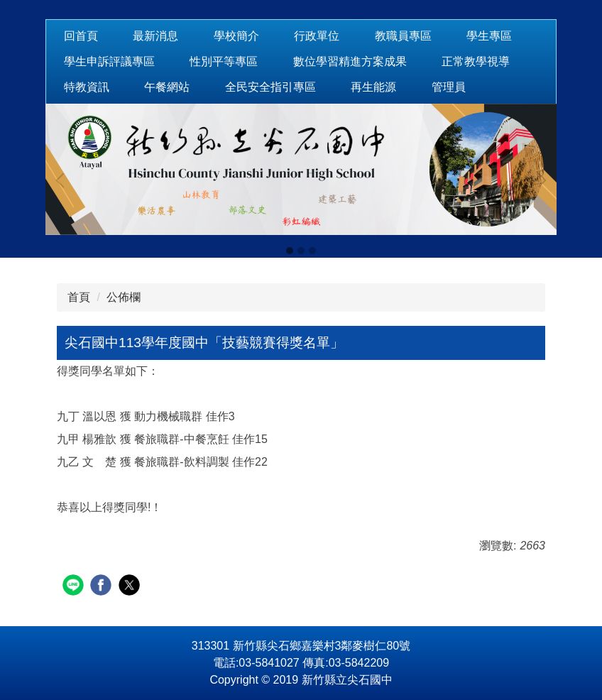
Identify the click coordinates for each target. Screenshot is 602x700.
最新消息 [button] (155, 36)
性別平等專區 (224, 61)
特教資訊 (87, 87)
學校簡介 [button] (236, 36)
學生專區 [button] (489, 36)
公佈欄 (124, 297)
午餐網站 (167, 87)
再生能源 (373, 87)
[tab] (290, 251)
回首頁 (81, 36)
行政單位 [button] (317, 36)
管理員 (449, 87)
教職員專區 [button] (403, 36)
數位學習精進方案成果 (350, 61)
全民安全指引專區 (270, 87)
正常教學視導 (476, 61)
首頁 (79, 297)
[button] (63, 180)
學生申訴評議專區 (109, 61)
